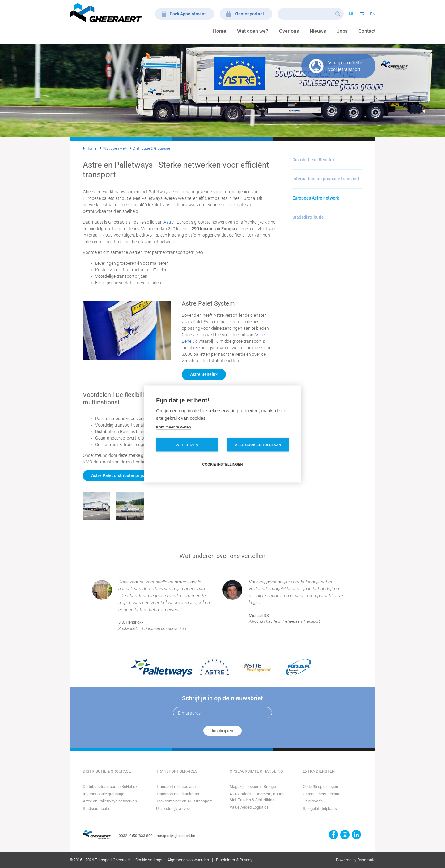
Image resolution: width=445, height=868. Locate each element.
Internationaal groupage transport (326, 179)
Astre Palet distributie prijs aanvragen (129, 475)
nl (352, 14)
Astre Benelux (204, 374)
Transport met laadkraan (178, 794)
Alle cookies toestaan (258, 445)
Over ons (289, 31)
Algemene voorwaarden (188, 860)
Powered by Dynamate (356, 860)
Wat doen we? (253, 31)
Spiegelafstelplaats (320, 808)
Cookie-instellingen (222, 464)
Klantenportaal (249, 14)
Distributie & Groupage (151, 148)
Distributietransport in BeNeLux (110, 786)
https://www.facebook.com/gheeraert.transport (333, 835)
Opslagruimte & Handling (256, 771)
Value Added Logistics (249, 807)
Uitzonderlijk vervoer (174, 808)
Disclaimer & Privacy (234, 860)
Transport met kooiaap (176, 786)
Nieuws (318, 31)
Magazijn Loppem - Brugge (253, 786)
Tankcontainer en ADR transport (184, 801)
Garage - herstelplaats (322, 794)
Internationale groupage (104, 794)
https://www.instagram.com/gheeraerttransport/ (345, 835)
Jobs (342, 31)
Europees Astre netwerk (316, 198)
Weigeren (187, 445)
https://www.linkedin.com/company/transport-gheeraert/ (356, 835)
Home (220, 31)
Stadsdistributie (308, 217)
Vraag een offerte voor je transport (345, 66)
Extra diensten (319, 771)
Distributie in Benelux (314, 160)
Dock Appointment (188, 14)
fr (362, 14)
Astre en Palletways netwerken (110, 801)
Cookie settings (149, 860)
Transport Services (177, 771)
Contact (367, 31)
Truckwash (313, 801)
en (373, 14)
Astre (169, 222)
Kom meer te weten (174, 427)
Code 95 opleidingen (320, 786)
